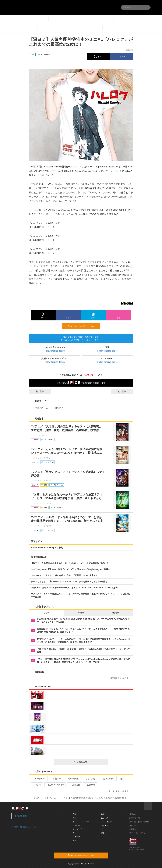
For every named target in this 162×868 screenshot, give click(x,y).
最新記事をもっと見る (121, 678)
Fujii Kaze (74, 785)
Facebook (21, 816)
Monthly (116, 613)
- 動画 (102, 814)
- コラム (103, 829)
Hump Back (39, 779)
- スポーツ (76, 837)
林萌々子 (56, 779)
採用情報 (133, 826)
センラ (37, 785)
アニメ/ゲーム (40, 408)
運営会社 (133, 814)
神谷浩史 (58, 408)
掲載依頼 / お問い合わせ (139, 822)
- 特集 (102, 833)
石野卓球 (90, 785)
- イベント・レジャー (80, 822)
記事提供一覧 (135, 818)
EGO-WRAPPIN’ (55, 785)
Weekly (81, 613)
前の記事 (37, 391)
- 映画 (74, 840)
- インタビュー (106, 822)
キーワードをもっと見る (120, 791)
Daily (46, 613)
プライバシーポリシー (138, 833)
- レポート (104, 826)
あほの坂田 (107, 779)
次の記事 (125, 391)
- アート (75, 833)
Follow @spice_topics (55, 351)
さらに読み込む (90, 762)
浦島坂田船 (72, 779)
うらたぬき (89, 779)
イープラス (35, 798)
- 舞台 (74, 818)
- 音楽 (74, 814)
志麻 (121, 779)
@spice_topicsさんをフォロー (26, 827)
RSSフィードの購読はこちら (83, 326)
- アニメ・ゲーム (78, 829)
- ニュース (104, 818)
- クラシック (77, 826)
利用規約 (133, 829)
